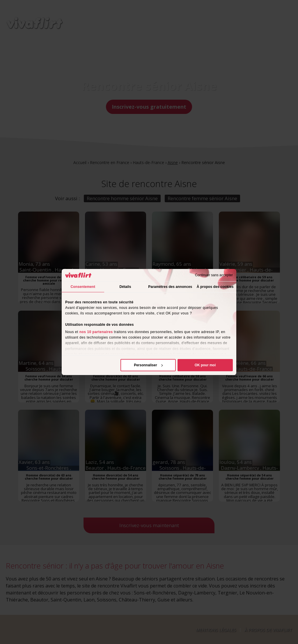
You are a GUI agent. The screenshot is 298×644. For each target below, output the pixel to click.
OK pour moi (205, 365)
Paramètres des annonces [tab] (170, 287)
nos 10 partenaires (96, 332)
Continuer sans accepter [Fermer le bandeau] (214, 275)
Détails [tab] (125, 287)
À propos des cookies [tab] (215, 287)
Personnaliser (148, 365)
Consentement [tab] (83, 287)
